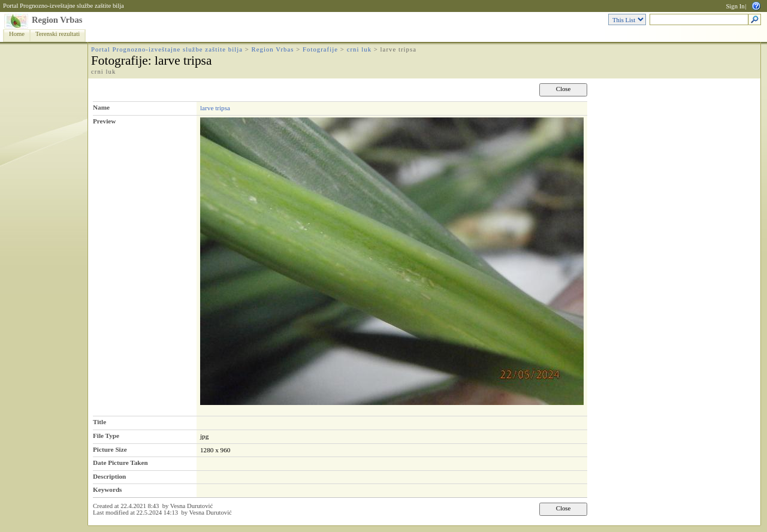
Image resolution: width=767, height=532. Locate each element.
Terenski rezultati (58, 34)
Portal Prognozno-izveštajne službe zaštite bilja (64, 6)
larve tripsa (215, 108)
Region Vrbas (57, 20)
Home (17, 34)
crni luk (359, 49)
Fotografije (320, 49)
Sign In (735, 6)
